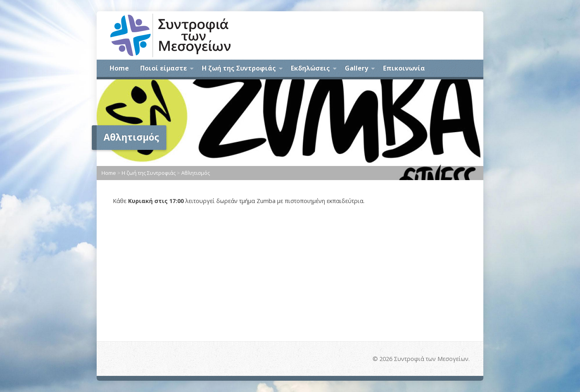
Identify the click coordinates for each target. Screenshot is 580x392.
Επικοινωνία (404, 68)
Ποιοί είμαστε (164, 68)
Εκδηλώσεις (310, 68)
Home (119, 68)
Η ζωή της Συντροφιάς (239, 68)
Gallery (356, 68)
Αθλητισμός (196, 173)
